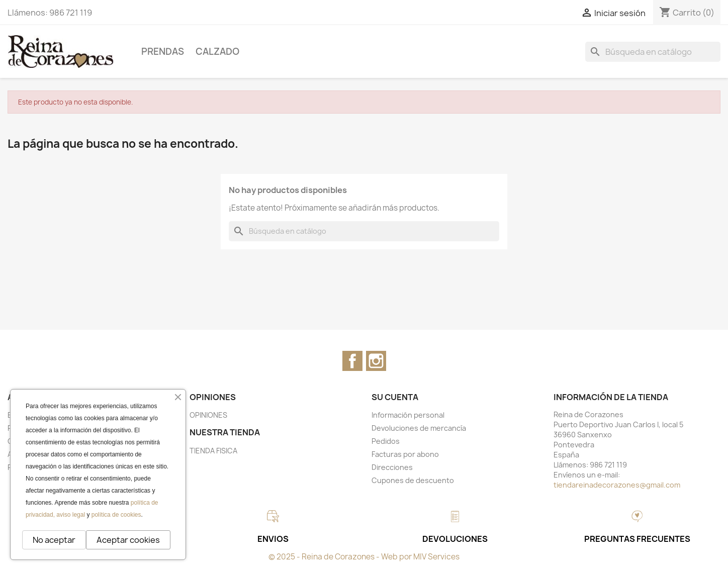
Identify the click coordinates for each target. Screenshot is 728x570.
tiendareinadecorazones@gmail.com (617, 485)
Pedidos (386, 441)
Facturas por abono (405, 454)
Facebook (352, 361)
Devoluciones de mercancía (419, 428)
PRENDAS (163, 52)
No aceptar (54, 540)
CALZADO (217, 52)
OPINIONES (208, 415)
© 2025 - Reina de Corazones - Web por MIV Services (364, 557)
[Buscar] (653, 52)
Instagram (376, 361)
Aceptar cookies (128, 540)
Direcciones (392, 467)
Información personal (408, 415)
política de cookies (116, 515)
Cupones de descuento (413, 480)
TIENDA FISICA (213, 451)
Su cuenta (395, 397)
